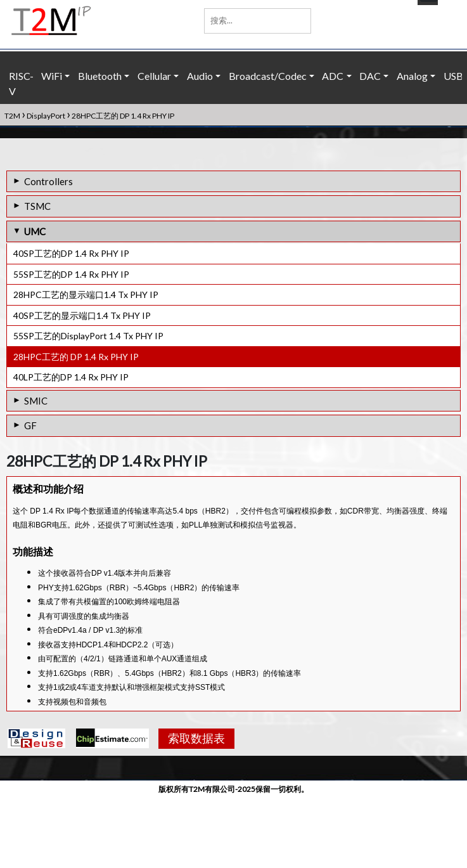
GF (30, 425)
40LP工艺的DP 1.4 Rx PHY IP (71, 377)
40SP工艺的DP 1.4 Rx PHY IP (71, 253)
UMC (35, 231)
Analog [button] (412, 76)
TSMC (37, 206)
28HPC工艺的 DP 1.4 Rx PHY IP (76, 357)
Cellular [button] (154, 76)
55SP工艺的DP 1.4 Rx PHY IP (71, 274)
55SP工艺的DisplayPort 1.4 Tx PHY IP (88, 336)
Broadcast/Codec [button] (268, 76)
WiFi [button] (52, 76)
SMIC (36, 401)
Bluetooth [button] (100, 76)
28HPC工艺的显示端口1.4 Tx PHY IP (86, 295)
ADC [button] (333, 76)
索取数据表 (192, 810)
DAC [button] (370, 76)
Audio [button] (200, 76)
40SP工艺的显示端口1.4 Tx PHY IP (82, 315)
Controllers (48, 181)
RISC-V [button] (21, 83)
